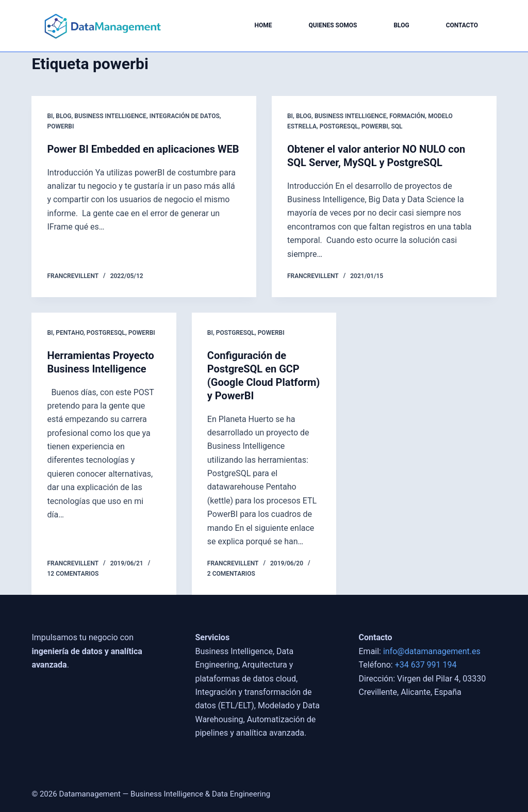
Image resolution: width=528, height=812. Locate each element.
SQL (397, 126)
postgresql (339, 126)
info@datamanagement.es (432, 651)
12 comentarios (73, 574)
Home (263, 25)
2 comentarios (231, 574)
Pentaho (70, 333)
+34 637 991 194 (426, 665)
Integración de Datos (185, 116)
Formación (407, 116)
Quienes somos (333, 25)
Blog (401, 25)
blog (63, 116)
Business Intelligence (110, 116)
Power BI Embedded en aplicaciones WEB (143, 149)
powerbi (60, 126)
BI (50, 116)
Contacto (462, 25)
